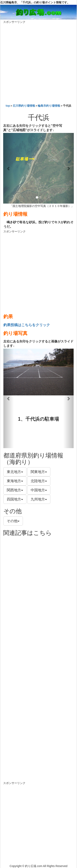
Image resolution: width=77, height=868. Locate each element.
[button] (8, 168)
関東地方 (39, 472)
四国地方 (15, 499)
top (8, 106)
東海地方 (15, 481)
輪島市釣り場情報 (49, 106)
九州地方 (39, 499)
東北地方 (15, 472)
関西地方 (15, 490)
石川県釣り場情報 (24, 106)
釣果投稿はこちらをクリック (27, 325)
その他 (13, 521)
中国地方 (39, 490)
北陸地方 (39, 481)
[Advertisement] (38, 63)
